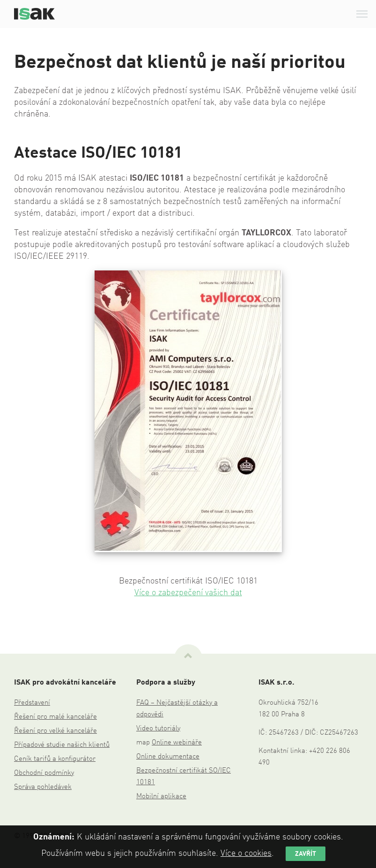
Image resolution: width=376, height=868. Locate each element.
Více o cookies (246, 853)
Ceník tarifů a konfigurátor (55, 759)
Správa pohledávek (43, 787)
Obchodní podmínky (44, 773)
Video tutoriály (158, 729)
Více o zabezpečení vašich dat (188, 593)
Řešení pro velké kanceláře (55, 731)
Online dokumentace (168, 757)
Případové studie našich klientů (62, 745)
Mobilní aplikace (161, 797)
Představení (32, 703)
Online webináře (177, 743)
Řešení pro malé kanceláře (55, 717)
